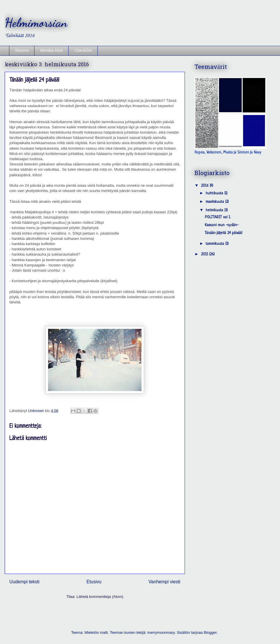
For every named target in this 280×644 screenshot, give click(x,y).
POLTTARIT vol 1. (218, 217)
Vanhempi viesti (164, 582)
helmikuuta (215, 210)
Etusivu (22, 51)
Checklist (83, 51)
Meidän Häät (51, 51)
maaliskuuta (215, 202)
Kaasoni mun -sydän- (222, 225)
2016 (205, 186)
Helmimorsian (36, 23)
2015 (205, 254)
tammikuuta (215, 244)
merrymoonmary (161, 632)
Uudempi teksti (24, 582)
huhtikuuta (215, 193)
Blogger (210, 632)
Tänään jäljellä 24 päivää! (224, 233)
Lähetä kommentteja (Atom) (100, 597)
